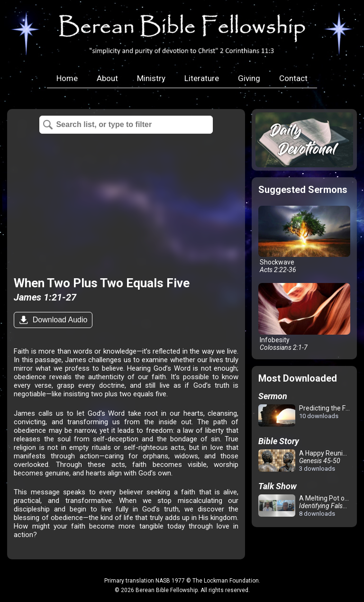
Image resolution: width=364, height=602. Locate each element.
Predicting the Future (306, 416)
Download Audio (59, 320)
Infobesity (304, 317)
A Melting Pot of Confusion (306, 506)
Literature (202, 78)
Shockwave (304, 240)
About (107, 78)
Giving (249, 78)
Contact (293, 78)
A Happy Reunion (304, 461)
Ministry (151, 78)
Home (67, 78)
